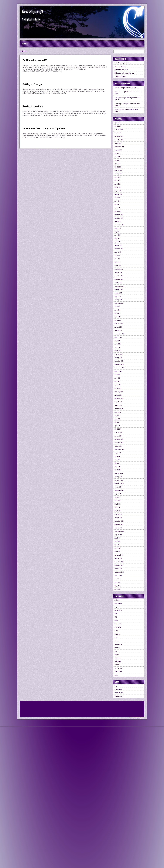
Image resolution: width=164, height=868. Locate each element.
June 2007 (118, 495)
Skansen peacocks (120, 69)
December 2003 (120, 671)
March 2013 (118, 305)
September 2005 (120, 583)
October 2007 (119, 478)
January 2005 (119, 617)
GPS (116, 738)
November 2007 (120, 474)
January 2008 (119, 465)
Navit (116, 763)
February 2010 (119, 377)
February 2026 (119, 137)
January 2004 (119, 667)
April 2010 (118, 368)
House (117, 742)
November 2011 (119, 335)
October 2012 (119, 326)
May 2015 (118, 272)
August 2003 (119, 688)
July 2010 (118, 356)
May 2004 (118, 650)
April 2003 (118, 705)
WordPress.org (119, 834)
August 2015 (119, 259)
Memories (118, 759)
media (117, 755)
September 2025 (120, 158)
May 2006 (118, 549)
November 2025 (120, 150)
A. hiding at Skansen (121, 82)
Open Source (119, 771)
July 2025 (118, 167)
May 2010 (118, 364)
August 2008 (119, 436)
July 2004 (118, 642)
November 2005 (120, 575)
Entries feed (119, 825)
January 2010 (119, 381)
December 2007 (120, 469)
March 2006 (119, 558)
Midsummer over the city (123, 73)
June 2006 (118, 545)
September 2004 (120, 633)
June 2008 (118, 444)
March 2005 (119, 608)
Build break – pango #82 (36, 62)
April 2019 (118, 204)
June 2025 (118, 171)
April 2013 (118, 301)
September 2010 (120, 352)
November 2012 (120, 322)
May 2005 (118, 600)
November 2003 (120, 676)
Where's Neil (119, 805)
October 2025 (119, 154)
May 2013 (118, 297)
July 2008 (118, 440)
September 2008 (120, 432)
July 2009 (118, 398)
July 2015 (118, 263)
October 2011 (119, 339)
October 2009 (119, 385)
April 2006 (118, 554)
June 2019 (118, 196)
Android (117, 717)
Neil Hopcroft (36, 11)
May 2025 (118, 175)
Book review (119, 721)
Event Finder (119, 729)
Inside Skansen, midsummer (124, 65)
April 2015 (118, 276)
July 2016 (118, 221)
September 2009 (120, 390)
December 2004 (120, 621)
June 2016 (118, 225)
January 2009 (119, 419)
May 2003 (118, 701)
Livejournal (118, 750)
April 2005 (118, 604)
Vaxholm (138, 93)
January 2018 (119, 217)
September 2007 (120, 482)
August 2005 (119, 587)
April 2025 (118, 179)
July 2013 (118, 293)
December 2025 (120, 146)
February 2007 (119, 511)
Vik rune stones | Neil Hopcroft (124, 97)
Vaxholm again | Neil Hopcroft (124, 93)
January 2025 (119, 192)
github (117, 734)
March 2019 (118, 209)
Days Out (118, 725)
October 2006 (119, 528)
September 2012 (120, 331)
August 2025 (119, 162)
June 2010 (118, 360)
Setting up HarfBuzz (34, 108)
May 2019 (118, 200)
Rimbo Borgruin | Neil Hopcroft (124, 115)
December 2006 (120, 520)
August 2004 (119, 638)
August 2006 (119, 537)
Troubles (118, 797)
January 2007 (119, 516)
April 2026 (118, 129)
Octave (117, 767)
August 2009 (119, 394)
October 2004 (119, 629)
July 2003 (118, 692)
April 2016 (118, 234)
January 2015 (119, 280)
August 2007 (119, 486)
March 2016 (118, 238)
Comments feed (120, 829)
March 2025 (119, 183)
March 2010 (118, 373)
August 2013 (119, 289)
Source (117, 784)
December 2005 (120, 570)
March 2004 (119, 659)
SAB (116, 780)
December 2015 (120, 242)
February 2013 (119, 310)
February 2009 (119, 415)
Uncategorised (119, 801)
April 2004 (118, 655)
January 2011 (119, 347)
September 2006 (120, 533)
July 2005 (118, 591)
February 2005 (119, 612)
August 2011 (119, 343)
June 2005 (118, 596)
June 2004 (118, 646)
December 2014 (120, 284)
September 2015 (120, 255)
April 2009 (118, 406)
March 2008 (119, 457)
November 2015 (120, 246)
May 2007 (118, 499)
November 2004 (120, 625)
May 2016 (118, 230)
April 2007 (118, 503)
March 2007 (119, 507)
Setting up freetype (34, 86)
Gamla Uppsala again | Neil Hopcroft (126, 103)
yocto (117, 809)
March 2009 (119, 411)
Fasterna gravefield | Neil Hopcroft (126, 109)
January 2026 (119, 141)
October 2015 (119, 251)
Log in (117, 821)
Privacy (26, 45)
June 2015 (118, 268)
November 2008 (120, 427)
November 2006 (120, 524)
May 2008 (118, 448)
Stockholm (118, 788)
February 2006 (119, 562)
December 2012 (120, 318)
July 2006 (118, 541)
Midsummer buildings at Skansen (125, 77)
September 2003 (120, 684)
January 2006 (119, 566)
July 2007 (118, 490)
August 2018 (119, 213)
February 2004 (119, 663)
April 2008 (118, 453)
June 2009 (118, 402)
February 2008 (119, 461)
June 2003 (118, 697)
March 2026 (119, 133)
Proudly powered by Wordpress (136, 856)
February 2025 (119, 188)
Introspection (119, 746)
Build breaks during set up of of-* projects (47, 130)
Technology (118, 792)
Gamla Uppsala (119, 105)
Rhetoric (117, 776)
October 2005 (119, 579)
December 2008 (120, 423)
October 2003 (119, 680)
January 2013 (119, 314)
